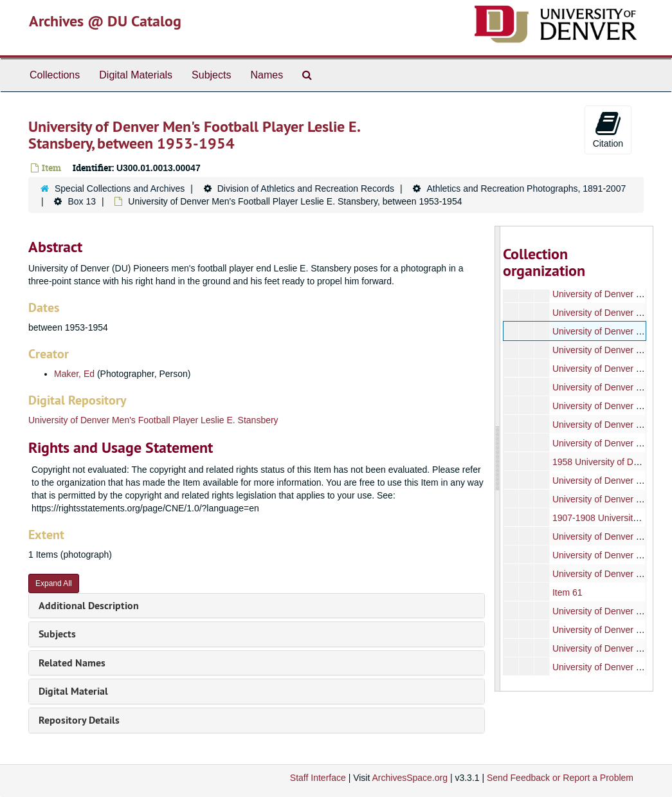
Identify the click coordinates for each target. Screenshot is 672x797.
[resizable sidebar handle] (498, 459)
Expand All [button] (54, 583)
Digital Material (73, 691)
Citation (608, 129)
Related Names (72, 663)
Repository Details (79, 720)
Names (267, 75)
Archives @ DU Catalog (105, 21)
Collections (55, 75)
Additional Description (89, 606)
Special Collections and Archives (120, 188)
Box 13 (82, 201)
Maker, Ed (74, 374)
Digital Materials (136, 75)
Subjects (211, 75)
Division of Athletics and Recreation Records (306, 188)
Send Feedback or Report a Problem (560, 778)
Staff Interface (318, 778)
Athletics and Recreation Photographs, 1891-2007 (526, 188)
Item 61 (568, 592)
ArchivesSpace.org (410, 778)
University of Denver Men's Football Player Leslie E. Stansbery (153, 420)
